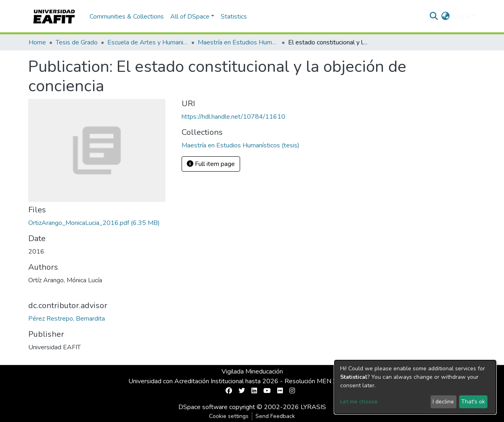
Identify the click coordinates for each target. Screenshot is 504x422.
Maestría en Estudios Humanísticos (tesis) (238, 42)
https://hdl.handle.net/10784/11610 (233, 117)
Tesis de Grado (77, 42)
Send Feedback (275, 416)
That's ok (473, 402)
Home (37, 42)
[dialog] (415, 387)
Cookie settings (229, 416)
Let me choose (359, 402)
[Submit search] (434, 17)
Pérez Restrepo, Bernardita (67, 319)
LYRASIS (313, 407)
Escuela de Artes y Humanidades (148, 42)
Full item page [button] (211, 164)
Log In (461, 17)
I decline (443, 402)
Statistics (234, 17)
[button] (445, 17)
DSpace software (203, 407)
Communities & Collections (127, 17)
